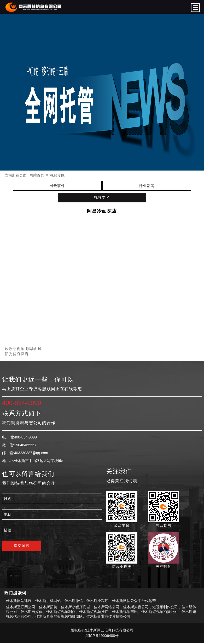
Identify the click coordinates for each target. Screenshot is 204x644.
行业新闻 (147, 186)
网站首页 (37, 175)
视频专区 (57, 175)
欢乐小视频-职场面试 (23, 349)
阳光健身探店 (17, 354)
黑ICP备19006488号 (102, 636)
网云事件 (57, 186)
